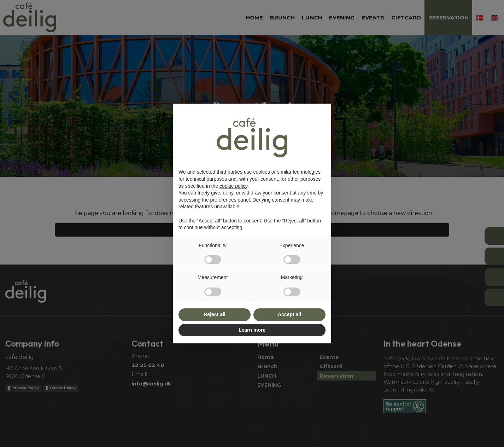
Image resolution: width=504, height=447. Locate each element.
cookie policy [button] (233, 186)
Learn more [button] (252, 330)
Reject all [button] (214, 314)
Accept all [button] (289, 314)
